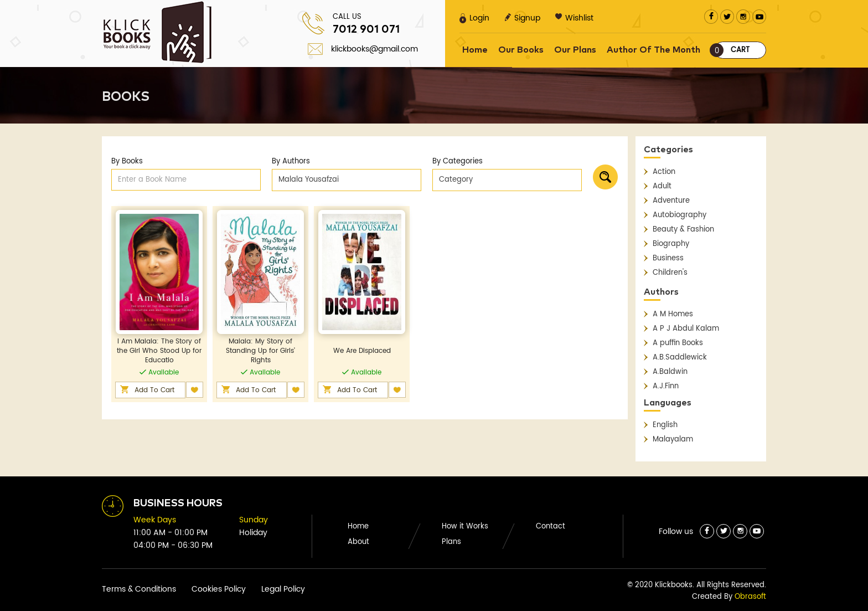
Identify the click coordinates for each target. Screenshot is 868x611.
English (665, 425)
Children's (670, 273)
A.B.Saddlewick (680, 358)
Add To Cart (154, 390)
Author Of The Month (653, 50)
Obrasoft (750, 597)
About (358, 542)
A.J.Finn (666, 386)
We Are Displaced (362, 351)
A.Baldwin (670, 372)
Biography (671, 244)
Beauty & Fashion (683, 230)
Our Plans (575, 50)
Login (474, 18)
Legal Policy (283, 589)
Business (668, 258)
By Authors (291, 161)
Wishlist (574, 18)
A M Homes (673, 314)
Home (475, 50)
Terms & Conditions (139, 589)
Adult (662, 186)
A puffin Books (678, 343)
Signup (522, 18)
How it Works (465, 527)
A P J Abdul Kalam (686, 329)
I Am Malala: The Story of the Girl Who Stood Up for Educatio (159, 351)
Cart (732, 50)
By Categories (458, 161)
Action (664, 172)
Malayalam (673, 440)
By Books (127, 161)
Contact (551, 527)
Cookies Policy (219, 589)
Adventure (671, 201)
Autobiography (680, 215)
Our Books (521, 50)
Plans (451, 542)
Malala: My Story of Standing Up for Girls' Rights (260, 351)
